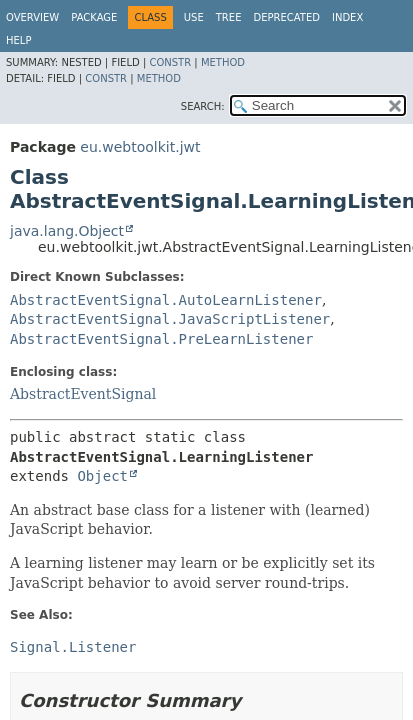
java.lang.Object (67, 231)
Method (223, 62)
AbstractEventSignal (83, 394)
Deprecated (286, 17)
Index (347, 17)
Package (94, 17)
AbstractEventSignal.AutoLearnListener (166, 300)
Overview (32, 17)
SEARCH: (203, 106)
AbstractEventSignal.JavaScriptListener (170, 319)
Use (194, 17)
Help (18, 40)
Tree (229, 17)
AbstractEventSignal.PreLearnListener (161, 339)
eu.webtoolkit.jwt (140, 147)
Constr (170, 62)
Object (102, 476)
